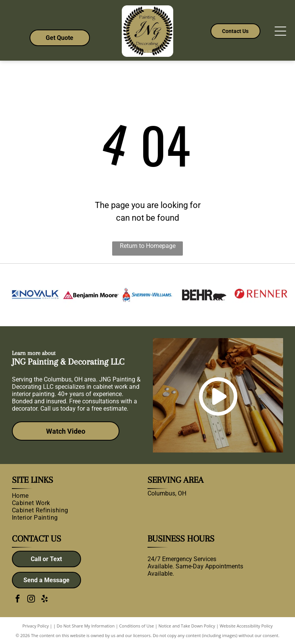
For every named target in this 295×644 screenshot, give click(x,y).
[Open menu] (280, 31)
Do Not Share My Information (86, 626)
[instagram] (31, 600)
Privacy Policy (36, 626)
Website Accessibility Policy (246, 626)
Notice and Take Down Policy (187, 626)
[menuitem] (77, 496)
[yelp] (45, 600)
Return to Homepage (148, 246)
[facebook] (18, 600)
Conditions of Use (137, 626)
